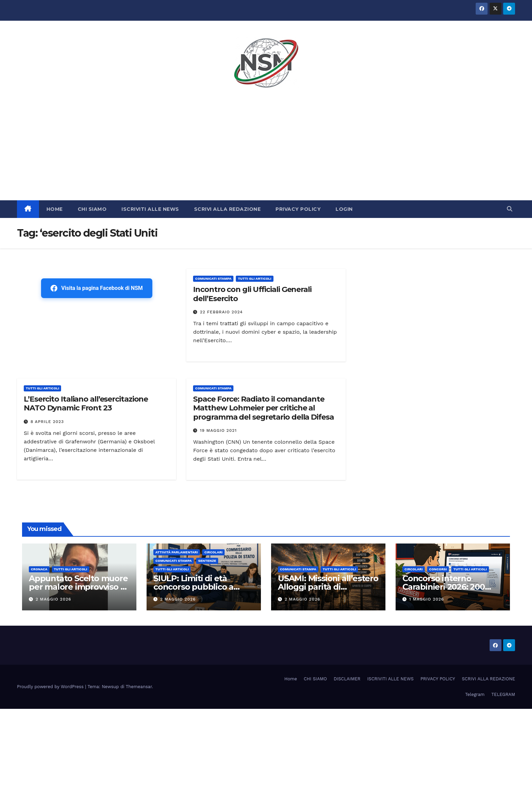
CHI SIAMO (92, 209)
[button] (510, 209)
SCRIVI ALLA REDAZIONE (227, 209)
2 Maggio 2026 (53, 599)
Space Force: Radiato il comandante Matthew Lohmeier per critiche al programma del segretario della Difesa (263, 408)
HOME (55, 209)
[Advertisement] (266, 149)
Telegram (475, 694)
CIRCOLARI (213, 552)
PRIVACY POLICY (298, 209)
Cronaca (39, 569)
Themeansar (139, 687)
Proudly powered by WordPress (51, 687)
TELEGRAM (503, 694)
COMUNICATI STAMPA (213, 279)
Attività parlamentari (177, 552)
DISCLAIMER (347, 679)
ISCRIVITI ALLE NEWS (150, 209)
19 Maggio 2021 (218, 430)
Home (291, 679)
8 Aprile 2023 (47, 422)
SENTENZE (207, 561)
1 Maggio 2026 (427, 599)
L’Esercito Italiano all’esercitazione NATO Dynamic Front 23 (86, 403)
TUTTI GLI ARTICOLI (254, 279)
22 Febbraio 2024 (221, 312)
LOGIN (344, 209)
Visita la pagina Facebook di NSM (97, 288)
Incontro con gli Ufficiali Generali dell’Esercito (252, 294)
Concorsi (438, 569)
